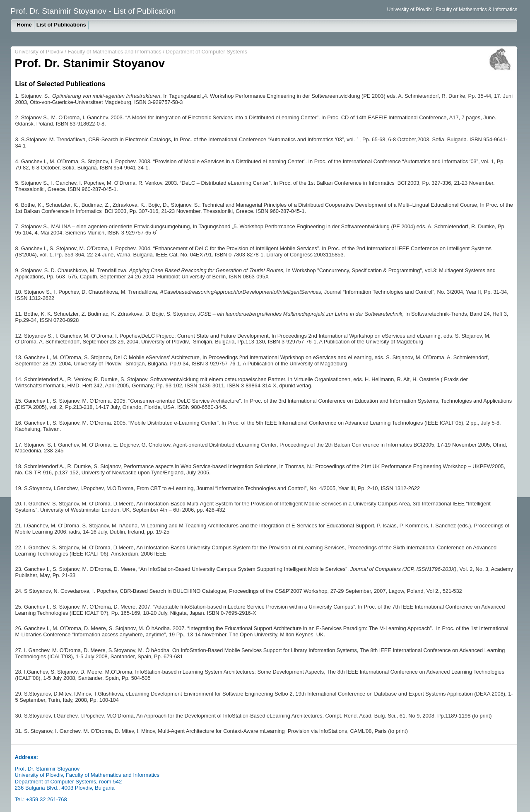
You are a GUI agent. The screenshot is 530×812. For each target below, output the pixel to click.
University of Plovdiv (410, 10)
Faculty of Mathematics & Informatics (477, 10)
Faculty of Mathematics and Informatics (114, 52)
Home (24, 25)
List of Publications (61, 25)
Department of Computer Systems (206, 52)
